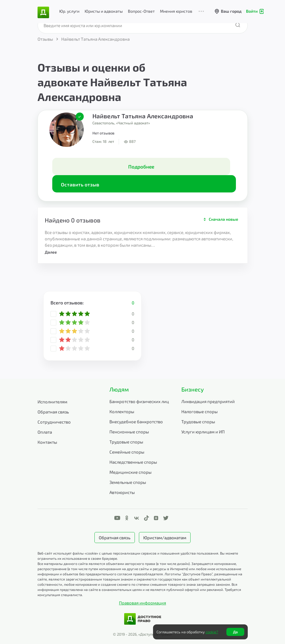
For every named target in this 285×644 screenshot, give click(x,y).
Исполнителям (52, 402)
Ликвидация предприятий (208, 401)
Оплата (45, 432)
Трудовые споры (126, 442)
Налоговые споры (200, 411)
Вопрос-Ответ (141, 11)
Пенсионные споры (129, 432)
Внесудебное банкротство (136, 422)
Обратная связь (53, 412)
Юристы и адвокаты (104, 11)
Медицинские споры (131, 472)
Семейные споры (127, 452)
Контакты (47, 442)
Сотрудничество (54, 422)
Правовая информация (142, 603)
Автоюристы (122, 492)
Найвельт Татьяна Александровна (143, 116)
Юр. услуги (69, 11)
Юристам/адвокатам (165, 538)
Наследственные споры (133, 462)
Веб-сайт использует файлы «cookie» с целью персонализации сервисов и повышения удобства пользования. (129, 553)
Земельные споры (128, 482)
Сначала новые (223, 219)
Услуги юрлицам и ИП (203, 432)
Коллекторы (122, 411)
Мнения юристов (176, 11)
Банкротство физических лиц (139, 401)
